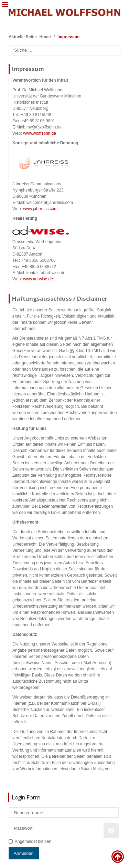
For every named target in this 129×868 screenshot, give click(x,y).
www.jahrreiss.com (40, 209)
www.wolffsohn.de (40, 133)
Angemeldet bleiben (33, 841)
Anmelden (24, 853)
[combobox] (64, 50)
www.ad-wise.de (38, 279)
